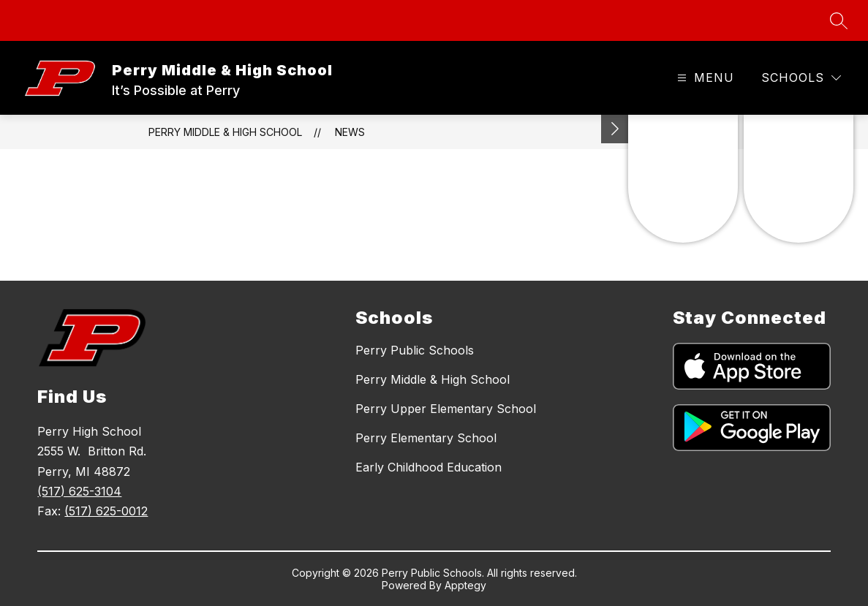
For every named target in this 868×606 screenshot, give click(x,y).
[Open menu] (704, 78)
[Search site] (839, 20)
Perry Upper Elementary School (446, 409)
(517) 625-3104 (79, 491)
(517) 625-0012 (106, 511)
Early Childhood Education (429, 467)
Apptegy (465, 585)
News (350, 132)
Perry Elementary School (426, 438)
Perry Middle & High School (225, 132)
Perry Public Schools (415, 350)
